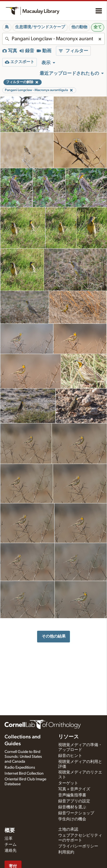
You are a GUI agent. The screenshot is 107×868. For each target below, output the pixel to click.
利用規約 (66, 852)
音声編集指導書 (72, 795)
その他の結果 (54, 636)
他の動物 (79, 27)
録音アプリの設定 (74, 801)
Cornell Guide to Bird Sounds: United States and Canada (23, 757)
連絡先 (11, 851)
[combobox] (53, 39)
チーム (11, 845)
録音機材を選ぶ (72, 807)
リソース (68, 737)
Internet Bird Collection (24, 773)
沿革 (9, 839)
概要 (10, 831)
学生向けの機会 (72, 819)
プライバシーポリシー (78, 846)
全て (98, 27)
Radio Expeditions (20, 767)
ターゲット (68, 783)
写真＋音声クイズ (74, 789)
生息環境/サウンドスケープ (40, 27)
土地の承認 (68, 829)
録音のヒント (70, 756)
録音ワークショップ (76, 813)
